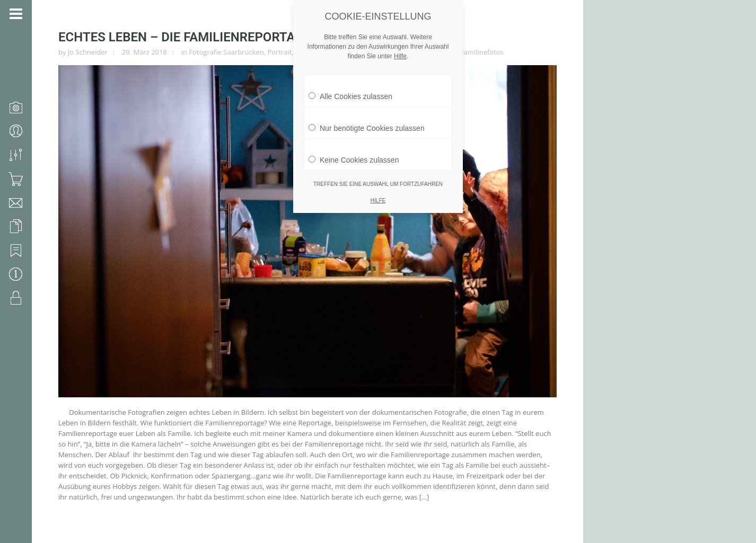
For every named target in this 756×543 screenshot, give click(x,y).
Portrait (279, 52)
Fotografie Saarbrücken (226, 52)
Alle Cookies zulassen (350, 91)
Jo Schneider (88, 52)
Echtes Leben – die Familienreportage (184, 37)
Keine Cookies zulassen (354, 155)
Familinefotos (482, 52)
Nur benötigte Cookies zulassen (367, 123)
